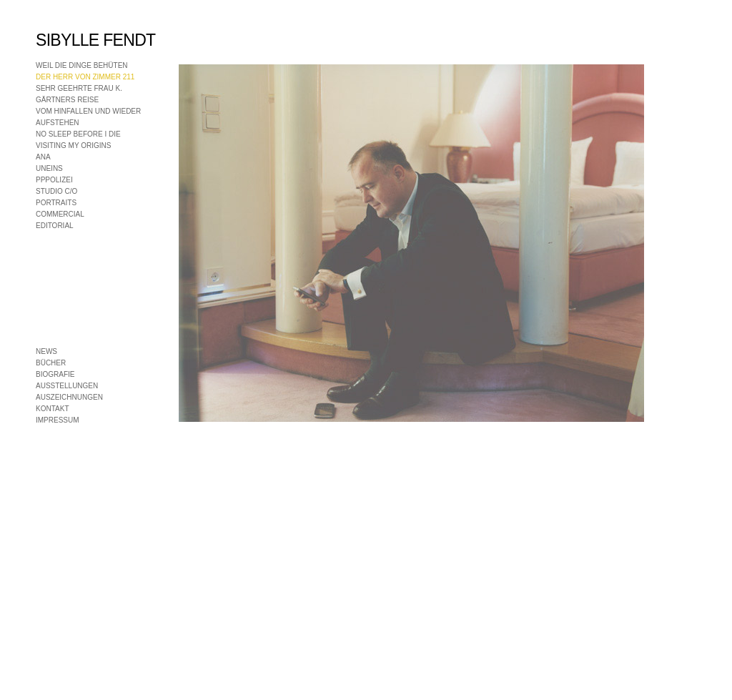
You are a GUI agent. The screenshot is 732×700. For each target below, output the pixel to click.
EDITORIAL (55, 226)
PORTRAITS (56, 203)
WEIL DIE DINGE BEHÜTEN (82, 65)
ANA (43, 157)
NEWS (46, 351)
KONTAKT (52, 409)
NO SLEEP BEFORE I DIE (78, 134)
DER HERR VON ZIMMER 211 (85, 77)
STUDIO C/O (56, 191)
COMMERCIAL (60, 214)
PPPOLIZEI (54, 180)
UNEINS (49, 168)
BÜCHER (51, 363)
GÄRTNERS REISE (67, 100)
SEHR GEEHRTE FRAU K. (79, 88)
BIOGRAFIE (55, 374)
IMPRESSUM (58, 420)
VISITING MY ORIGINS (73, 146)
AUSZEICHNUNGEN (69, 397)
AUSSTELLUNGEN (67, 386)
